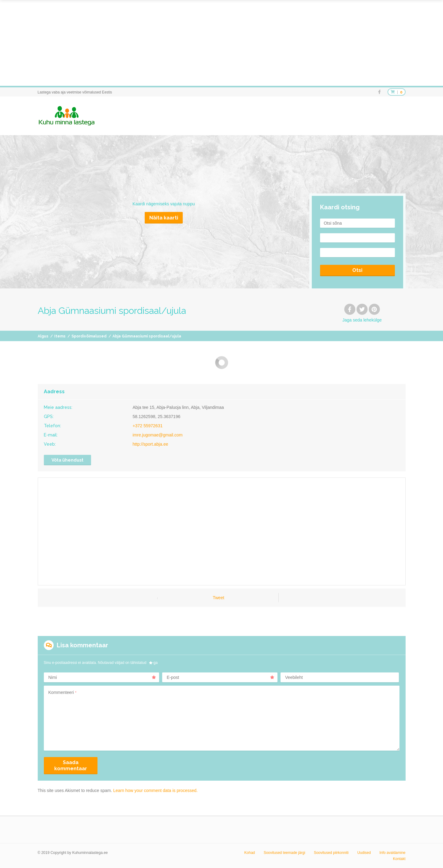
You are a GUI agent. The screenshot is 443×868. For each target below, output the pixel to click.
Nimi (102, 677)
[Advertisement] (184, 43)
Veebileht (294, 677)
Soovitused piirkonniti (331, 853)
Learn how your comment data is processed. (155, 790)
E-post (221, 677)
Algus (43, 336)
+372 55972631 (148, 426)
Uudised (364, 853)
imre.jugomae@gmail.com (158, 435)
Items (60, 336)
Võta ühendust (67, 460)
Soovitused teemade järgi (284, 853)
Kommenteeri (63, 692)
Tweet (218, 598)
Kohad (250, 853)
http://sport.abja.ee (151, 444)
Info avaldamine (393, 853)
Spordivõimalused (89, 336)
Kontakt (399, 859)
